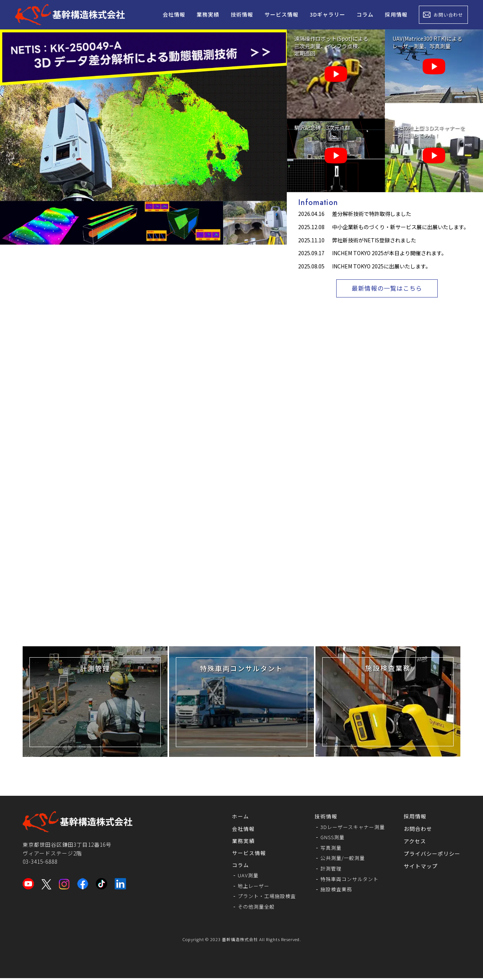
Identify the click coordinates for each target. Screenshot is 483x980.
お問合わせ (418, 829)
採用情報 (396, 14)
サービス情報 (281, 14)
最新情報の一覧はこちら (387, 289)
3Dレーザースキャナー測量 (351, 827)
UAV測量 (240, 877)
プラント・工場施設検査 (261, 898)
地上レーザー (246, 887)
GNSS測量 (329, 838)
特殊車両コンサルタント (347, 880)
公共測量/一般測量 (340, 859)
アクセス (415, 841)
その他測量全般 (249, 908)
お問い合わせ (448, 15)
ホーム (232, 817)
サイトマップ (421, 866)
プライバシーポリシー (432, 854)
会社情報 (174, 14)
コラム (365, 14)
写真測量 (328, 848)
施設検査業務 (333, 890)
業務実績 (208, 14)
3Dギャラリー (328, 14)
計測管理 (328, 869)
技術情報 (242, 14)
